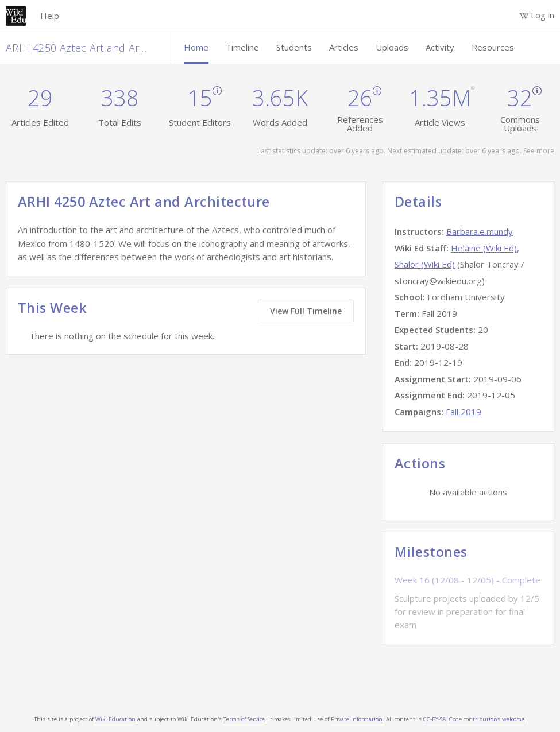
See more (539, 151)
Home (196, 47)
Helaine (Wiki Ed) (484, 248)
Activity (440, 47)
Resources (493, 47)
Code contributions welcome (487, 719)
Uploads (392, 47)
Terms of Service (244, 719)
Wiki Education (115, 719)
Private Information (357, 719)
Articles (344, 47)
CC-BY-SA (435, 719)
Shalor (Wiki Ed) (425, 264)
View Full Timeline (306, 311)
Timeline (242, 47)
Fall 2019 (464, 412)
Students (294, 47)
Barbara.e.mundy (480, 231)
